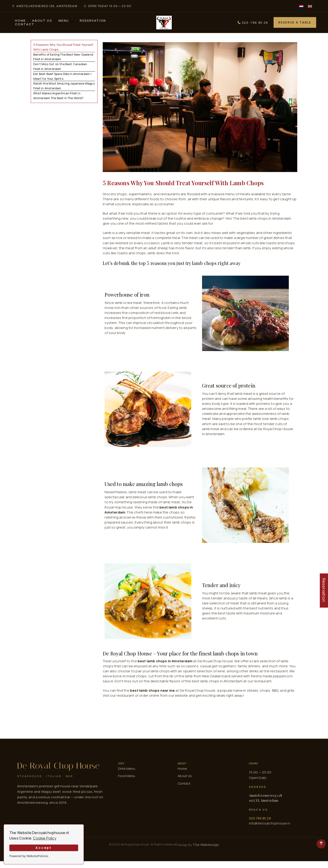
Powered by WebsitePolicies (29, 856)
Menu (64, 24)
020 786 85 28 (260, 825)
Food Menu (127, 783)
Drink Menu (127, 775)
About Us (42, 24)
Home (20, 24)
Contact (25, 28)
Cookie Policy (45, 838)
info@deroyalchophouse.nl (270, 830)
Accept (44, 848)
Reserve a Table (295, 26)
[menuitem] (301, 6)
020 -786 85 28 (253, 26)
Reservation (93, 24)
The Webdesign (206, 851)
